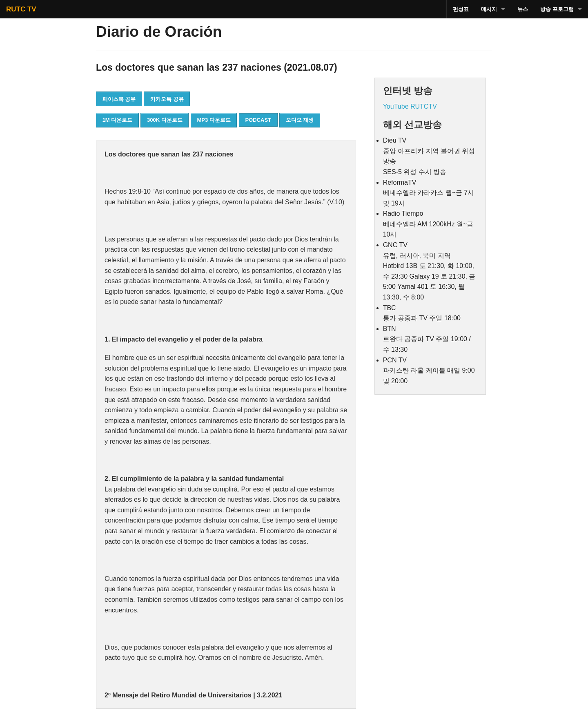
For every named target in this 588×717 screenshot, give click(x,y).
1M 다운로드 (118, 120)
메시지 (489, 9)
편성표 (461, 9)
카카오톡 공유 (167, 99)
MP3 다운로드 (214, 120)
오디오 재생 (300, 120)
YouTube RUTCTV (410, 106)
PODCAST (258, 120)
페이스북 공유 (119, 99)
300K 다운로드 (165, 120)
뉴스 (523, 9)
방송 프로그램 (557, 9)
